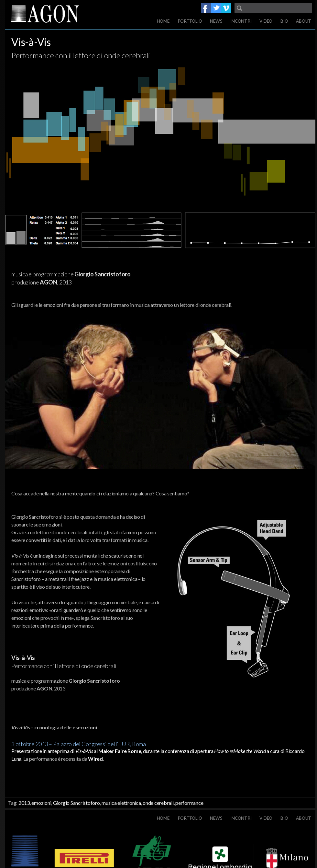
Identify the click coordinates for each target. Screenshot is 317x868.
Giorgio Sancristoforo (77, 803)
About (304, 21)
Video (266, 21)
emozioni (41, 803)
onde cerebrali (158, 803)
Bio (284, 21)
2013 (24, 803)
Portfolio (190, 21)
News (216, 21)
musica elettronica (121, 803)
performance (189, 803)
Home (163, 21)
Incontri (241, 21)
